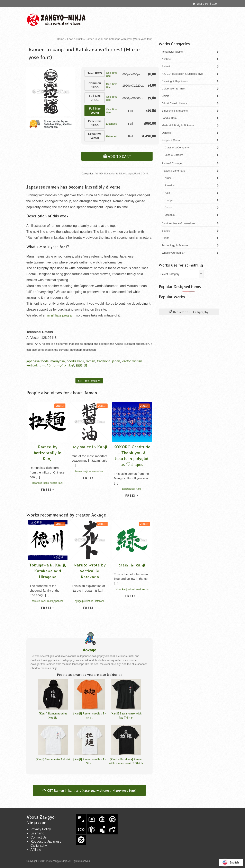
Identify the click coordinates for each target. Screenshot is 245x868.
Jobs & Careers (174, 155)
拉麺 (79, 365)
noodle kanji (75, 361)
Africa (168, 178)
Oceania (170, 215)
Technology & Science (175, 245)
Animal (166, 66)
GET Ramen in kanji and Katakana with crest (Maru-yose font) (92, 790)
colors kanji (121, 589)
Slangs (166, 231)
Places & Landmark (173, 171)
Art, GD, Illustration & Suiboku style (114, 174)
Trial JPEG (95, 73)
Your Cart (205, 3)
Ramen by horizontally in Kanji (48, 453)
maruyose (57, 361)
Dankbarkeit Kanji (132, 489)
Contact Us (39, 837)
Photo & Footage (172, 163)
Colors (166, 96)
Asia (167, 193)
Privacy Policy (41, 829)
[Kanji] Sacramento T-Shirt (53, 759)
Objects (166, 133)
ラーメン (45, 365)
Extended (111, 124)
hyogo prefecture (84, 601)
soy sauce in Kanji (90, 447)
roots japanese (55, 601)
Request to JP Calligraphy (189, 312)
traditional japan (108, 361)
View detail (48, 497)
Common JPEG (95, 85)
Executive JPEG (95, 123)
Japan (168, 207)
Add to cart (119, 157)
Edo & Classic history (174, 103)
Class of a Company (177, 147)
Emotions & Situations (175, 111)
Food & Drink (142, 174)
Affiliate (36, 850)
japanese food (96, 471)
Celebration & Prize (173, 89)
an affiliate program (60, 315)
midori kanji (135, 589)
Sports (166, 238)
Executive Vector (95, 136)
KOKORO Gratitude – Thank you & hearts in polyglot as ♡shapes (132, 455)
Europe (169, 200)
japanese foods (38, 361)
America (170, 185)
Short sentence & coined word (179, 223)
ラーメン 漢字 (64, 365)
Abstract (167, 59)
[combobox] (181, 274)
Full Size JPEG (95, 98)
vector (126, 361)
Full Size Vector (95, 111)
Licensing (37, 833)
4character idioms (172, 52)
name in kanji (39, 601)
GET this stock (87, 381)
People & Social (171, 140)
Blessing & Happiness (175, 81)
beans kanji (81, 471)
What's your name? (173, 253)
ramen (90, 361)
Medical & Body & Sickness (178, 125)
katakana (99, 601)
